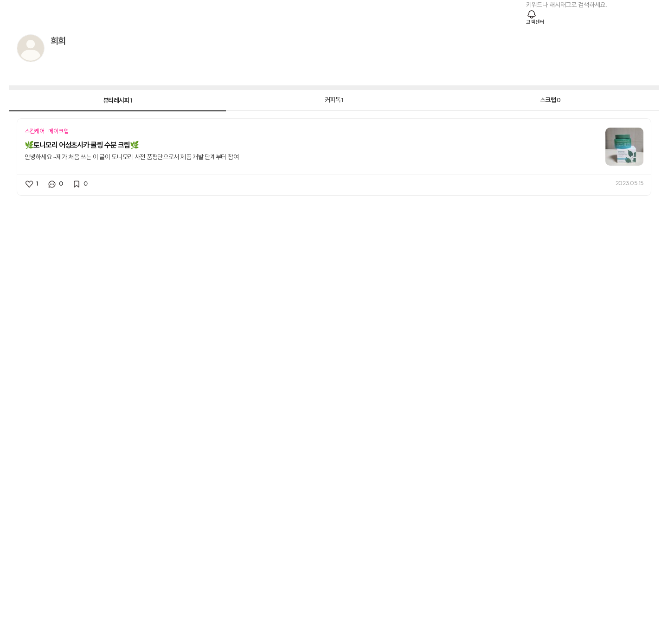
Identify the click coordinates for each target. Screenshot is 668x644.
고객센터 (535, 22)
